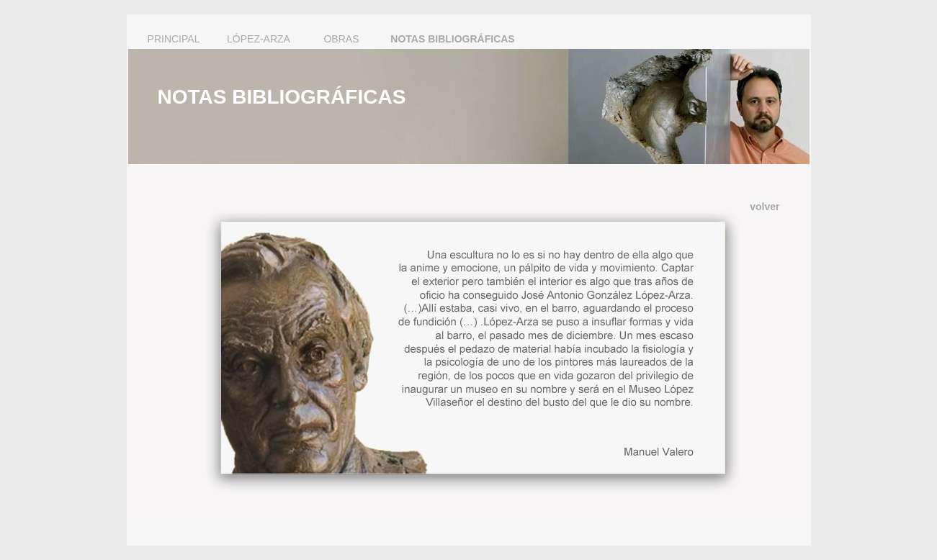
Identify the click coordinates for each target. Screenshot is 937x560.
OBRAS (341, 39)
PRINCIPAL (174, 39)
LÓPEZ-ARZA (259, 39)
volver (765, 207)
